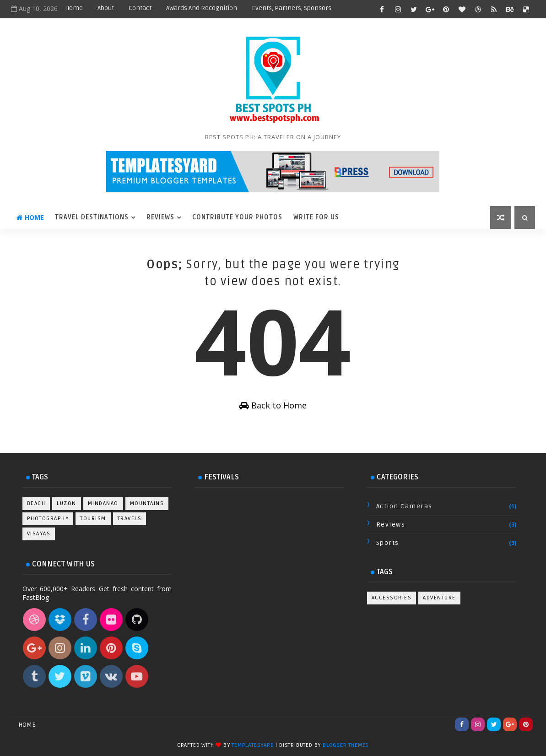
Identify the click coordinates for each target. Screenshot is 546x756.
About (106, 8)
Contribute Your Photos (237, 217)
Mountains (147, 503)
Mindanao (103, 503)
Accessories (392, 598)
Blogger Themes (346, 745)
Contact (140, 8)
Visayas (39, 534)
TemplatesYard (253, 745)
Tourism (93, 519)
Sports (388, 543)
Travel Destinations (92, 217)
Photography (48, 519)
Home (74, 8)
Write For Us (316, 217)
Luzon (67, 503)
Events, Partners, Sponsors (292, 8)
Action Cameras (404, 506)
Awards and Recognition (202, 8)
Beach (36, 503)
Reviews (160, 217)
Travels (130, 519)
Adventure (439, 598)
